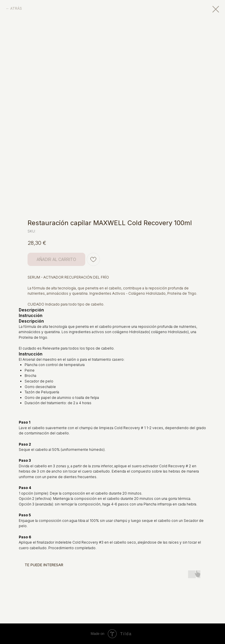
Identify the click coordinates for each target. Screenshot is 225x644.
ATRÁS (16, 8)
